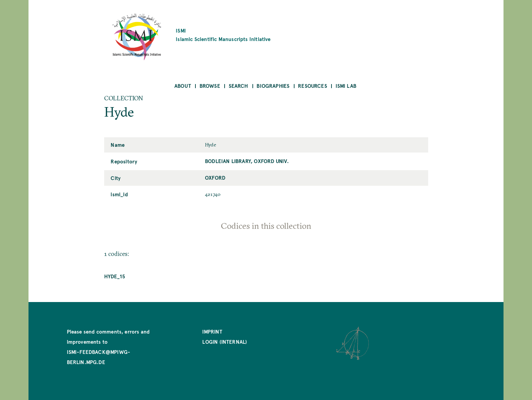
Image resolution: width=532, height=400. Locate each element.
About (183, 86)
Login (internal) (225, 342)
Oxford (215, 177)
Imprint (212, 331)
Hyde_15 (115, 276)
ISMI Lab (346, 86)
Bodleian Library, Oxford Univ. (247, 161)
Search (239, 86)
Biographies (273, 86)
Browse (210, 86)
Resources (312, 86)
